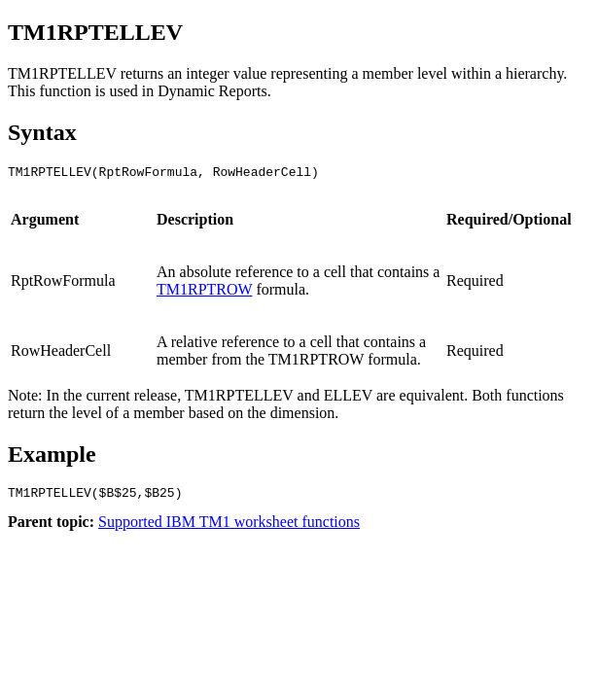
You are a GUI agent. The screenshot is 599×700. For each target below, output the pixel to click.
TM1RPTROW (204, 292)
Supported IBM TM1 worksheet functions (229, 527)
